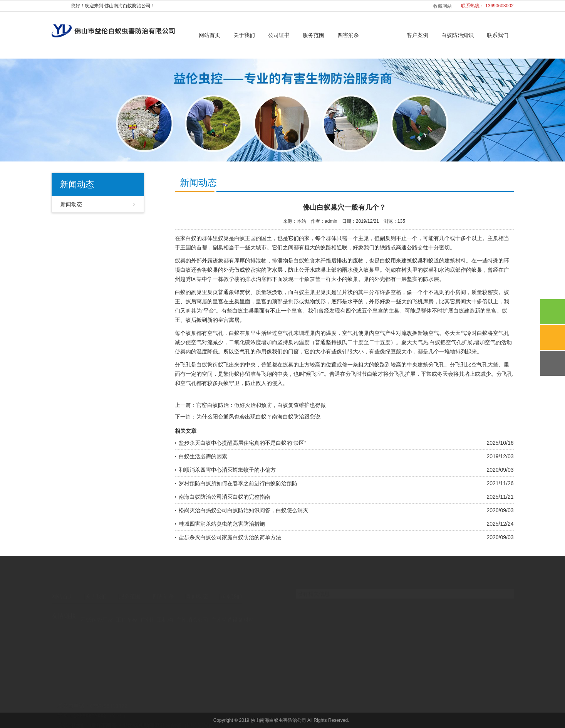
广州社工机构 (157, 614)
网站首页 (210, 35)
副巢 (196, 292)
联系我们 (498, 35)
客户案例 (417, 35)
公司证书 (279, 35)
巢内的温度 (323, 333)
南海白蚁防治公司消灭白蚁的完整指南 (225, 497)
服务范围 (314, 35)
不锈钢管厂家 (97, 614)
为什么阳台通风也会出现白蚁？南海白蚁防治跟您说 (258, 417)
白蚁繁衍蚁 (210, 365)
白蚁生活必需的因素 (203, 456)
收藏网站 (443, 6)
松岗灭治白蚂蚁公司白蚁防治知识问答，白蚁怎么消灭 (243, 510)
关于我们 (244, 35)
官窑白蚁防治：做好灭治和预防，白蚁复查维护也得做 (261, 405)
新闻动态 (383, 35)
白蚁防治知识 (458, 35)
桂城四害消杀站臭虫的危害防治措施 (222, 524)
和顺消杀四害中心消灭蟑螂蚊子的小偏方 (227, 470)
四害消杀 (348, 35)
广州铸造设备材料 (233, 614)
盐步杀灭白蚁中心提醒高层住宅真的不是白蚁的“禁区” (242, 443)
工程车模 (127, 614)
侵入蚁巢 (364, 270)
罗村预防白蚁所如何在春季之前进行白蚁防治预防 (238, 483)
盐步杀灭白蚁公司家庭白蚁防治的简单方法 (230, 537)
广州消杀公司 (192, 614)
